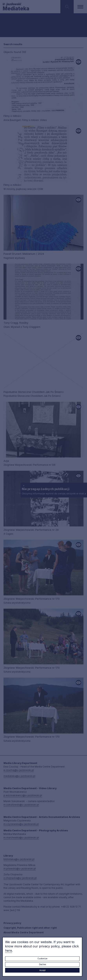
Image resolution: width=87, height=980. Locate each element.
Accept (42, 970)
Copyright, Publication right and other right (30, 928)
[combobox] (30, 21)
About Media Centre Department (24, 932)
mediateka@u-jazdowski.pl (19, 776)
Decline (42, 964)
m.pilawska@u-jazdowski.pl (20, 869)
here (9, 951)
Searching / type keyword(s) (16, 27)
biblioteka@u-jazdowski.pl (19, 859)
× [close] (24, 485)
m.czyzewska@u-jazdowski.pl (21, 824)
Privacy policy (12, 923)
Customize (42, 959)
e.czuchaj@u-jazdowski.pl (19, 770)
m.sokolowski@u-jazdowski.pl (21, 805)
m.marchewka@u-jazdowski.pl (21, 838)
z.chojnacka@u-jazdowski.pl (20, 878)
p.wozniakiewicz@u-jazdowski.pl (23, 795)
